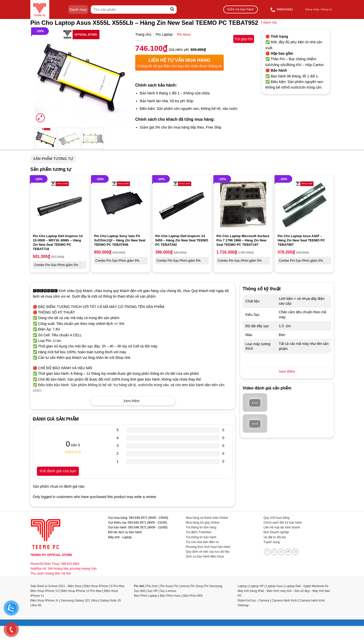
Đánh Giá (269, 23)
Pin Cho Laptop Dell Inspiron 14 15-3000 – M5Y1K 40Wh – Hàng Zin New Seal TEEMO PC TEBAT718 (58, 242)
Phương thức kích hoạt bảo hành (208, 547)
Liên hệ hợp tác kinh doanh (282, 527)
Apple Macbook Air (316, 586)
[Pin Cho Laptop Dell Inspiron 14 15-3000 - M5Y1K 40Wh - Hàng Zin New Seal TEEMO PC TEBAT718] (60, 204)
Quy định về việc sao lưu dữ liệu (208, 552)
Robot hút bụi (247, 601)
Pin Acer (152, 586)
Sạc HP (153, 591)
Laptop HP (257, 586)
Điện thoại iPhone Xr (44, 601)
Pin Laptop (164, 34)
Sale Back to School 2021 (48, 586)
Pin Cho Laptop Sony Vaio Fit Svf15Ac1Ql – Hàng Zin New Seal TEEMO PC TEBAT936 (120, 240)
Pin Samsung (213, 586)
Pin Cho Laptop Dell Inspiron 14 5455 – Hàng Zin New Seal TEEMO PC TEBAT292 (182, 240)
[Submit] (172, 9)
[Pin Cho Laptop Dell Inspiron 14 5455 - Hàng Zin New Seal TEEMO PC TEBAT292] (182, 204)
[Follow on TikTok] (281, 552)
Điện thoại (75, 586)
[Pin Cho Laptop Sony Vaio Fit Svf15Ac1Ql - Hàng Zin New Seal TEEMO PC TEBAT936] (121, 204)
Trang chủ (143, 34)
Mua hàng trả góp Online (202, 523)
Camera (264, 601)
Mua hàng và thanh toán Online (207, 518)
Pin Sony (196, 586)
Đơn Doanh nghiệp (276, 532)
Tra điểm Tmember (199, 532)
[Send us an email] (295, 552)
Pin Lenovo (181, 586)
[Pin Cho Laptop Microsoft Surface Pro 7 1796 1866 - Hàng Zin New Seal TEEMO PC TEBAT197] (243, 204)
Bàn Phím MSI (193, 596)
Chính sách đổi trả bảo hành (283, 523)
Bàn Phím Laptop (146, 596)
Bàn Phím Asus (171, 596)
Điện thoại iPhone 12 (44, 591)
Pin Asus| (167, 586)
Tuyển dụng (272, 542)
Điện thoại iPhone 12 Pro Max (81, 591)
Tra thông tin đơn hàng (201, 527)
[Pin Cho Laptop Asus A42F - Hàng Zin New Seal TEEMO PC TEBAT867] (304, 204)
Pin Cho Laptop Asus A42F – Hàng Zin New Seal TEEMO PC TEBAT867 (301, 240)
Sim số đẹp (302, 591)
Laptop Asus (275, 586)
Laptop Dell (293, 586)
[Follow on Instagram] (274, 552)
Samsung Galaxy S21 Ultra (79, 601)
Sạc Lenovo (168, 591)
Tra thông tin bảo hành (201, 537)
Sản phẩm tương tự (53, 159)
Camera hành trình (284, 601)
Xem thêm (131, 401)
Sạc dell (139, 591)
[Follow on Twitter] (288, 552)
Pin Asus (184, 34)
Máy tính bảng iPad (251, 591)
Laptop (242, 586)
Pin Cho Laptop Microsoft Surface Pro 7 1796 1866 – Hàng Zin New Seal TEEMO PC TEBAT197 (243, 240)
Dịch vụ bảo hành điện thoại (205, 556)
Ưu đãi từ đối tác (275, 537)
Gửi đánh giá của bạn (58, 471)
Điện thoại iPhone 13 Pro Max (104, 586)
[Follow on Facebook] (267, 552)
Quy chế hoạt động (277, 518)
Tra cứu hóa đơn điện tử (202, 542)
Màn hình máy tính (279, 591)
